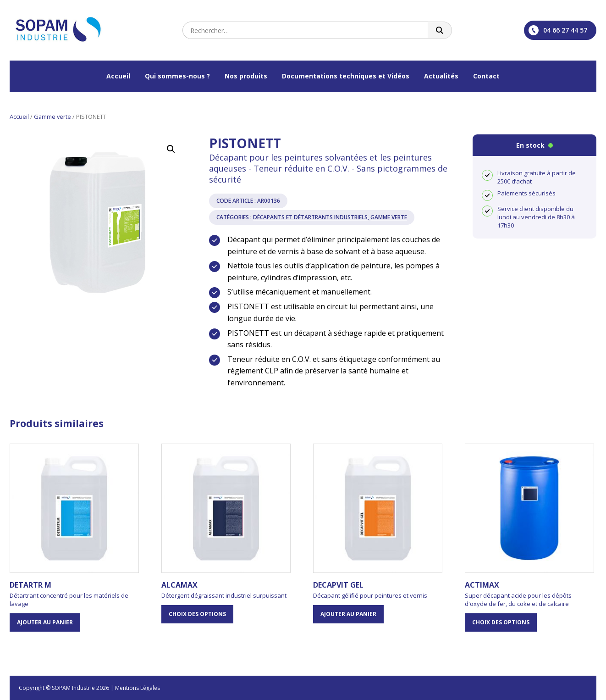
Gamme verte (52, 117)
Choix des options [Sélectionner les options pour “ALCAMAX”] (197, 614)
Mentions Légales (138, 688)
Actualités (441, 76)
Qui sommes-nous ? (177, 76)
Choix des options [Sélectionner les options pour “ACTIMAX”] (501, 622)
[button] (171, 149)
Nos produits (246, 76)
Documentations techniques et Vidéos (346, 76)
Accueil (118, 76)
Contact (486, 76)
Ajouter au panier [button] (45, 622)
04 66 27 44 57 (558, 30)
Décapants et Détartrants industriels (310, 217)
